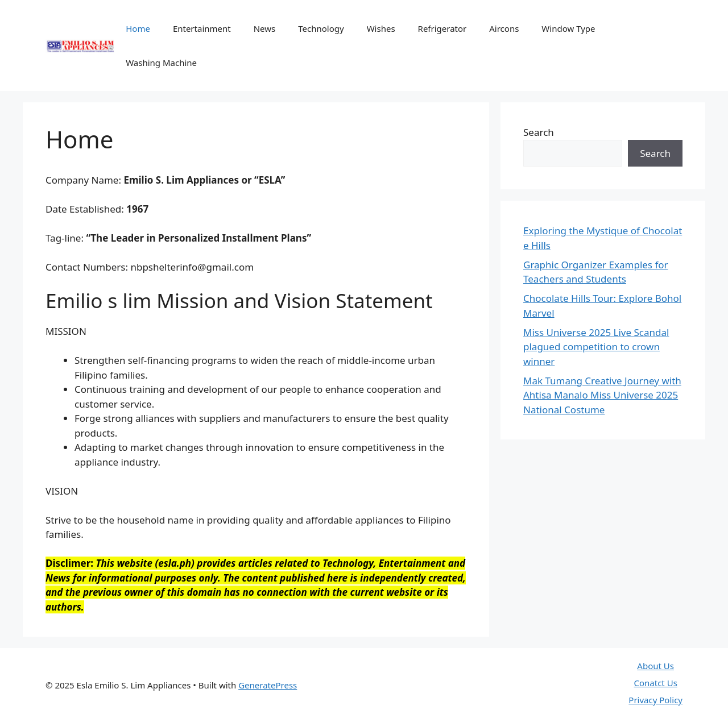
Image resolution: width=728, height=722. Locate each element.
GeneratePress (268, 685)
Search (539, 132)
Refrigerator (442, 28)
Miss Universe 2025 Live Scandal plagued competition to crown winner (596, 347)
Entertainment (202, 28)
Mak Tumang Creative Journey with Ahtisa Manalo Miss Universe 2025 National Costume (602, 395)
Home (138, 28)
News (265, 28)
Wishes (381, 28)
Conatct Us (656, 683)
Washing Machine (161, 63)
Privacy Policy (655, 700)
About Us (655, 666)
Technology (321, 28)
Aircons (504, 28)
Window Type (568, 28)
